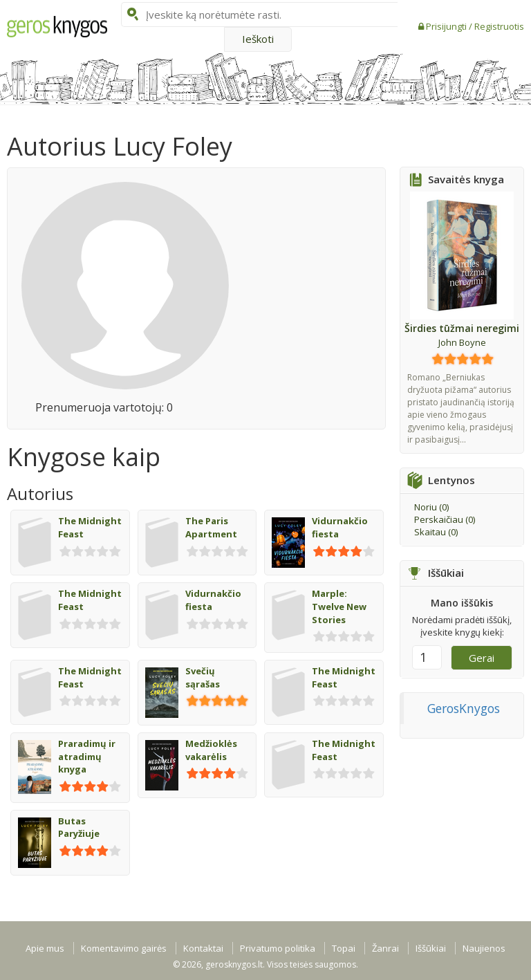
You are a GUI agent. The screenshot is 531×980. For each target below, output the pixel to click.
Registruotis (499, 26)
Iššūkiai (431, 948)
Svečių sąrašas (203, 677)
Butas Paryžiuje (79, 828)
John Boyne (462, 342)
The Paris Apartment (211, 527)
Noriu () (431, 507)
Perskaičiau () (445, 519)
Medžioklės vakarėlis (211, 750)
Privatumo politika (278, 948)
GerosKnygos (464, 708)
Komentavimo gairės (124, 948)
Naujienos (484, 948)
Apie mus (45, 948)
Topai (344, 948)
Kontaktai (203, 948)
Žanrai (385, 948)
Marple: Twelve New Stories (339, 606)
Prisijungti (447, 26)
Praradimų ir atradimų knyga (87, 756)
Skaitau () (436, 532)
